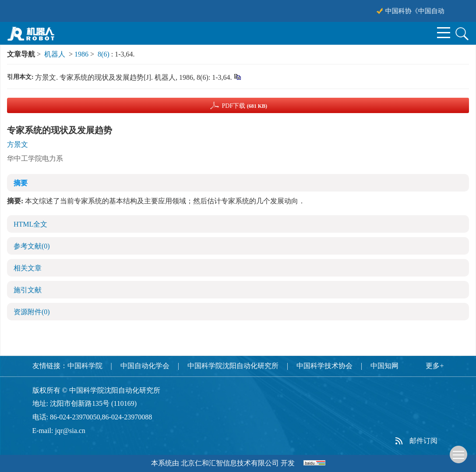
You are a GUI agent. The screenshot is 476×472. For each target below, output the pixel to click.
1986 (81, 54)
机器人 (55, 54)
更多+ (435, 366)
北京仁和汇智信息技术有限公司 (230, 463)
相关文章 (28, 268)
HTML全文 (30, 224)
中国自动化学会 (145, 366)
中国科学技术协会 (324, 366)
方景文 (18, 144)
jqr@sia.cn (70, 431)
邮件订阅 (423, 441)
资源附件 (32, 312)
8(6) (104, 54)
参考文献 (32, 246)
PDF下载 (244, 106)
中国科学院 (85, 366)
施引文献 (28, 290)
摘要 (21, 183)
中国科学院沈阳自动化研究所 (233, 366)
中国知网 (384, 366)
